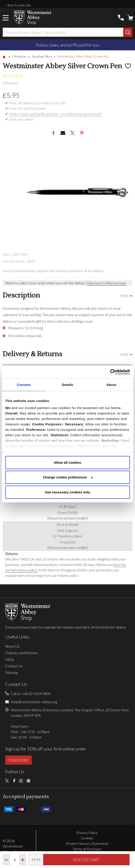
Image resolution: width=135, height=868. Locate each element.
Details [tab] (68, 384)
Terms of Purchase (87, 849)
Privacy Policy (87, 833)
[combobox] (63, 32)
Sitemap (12, 672)
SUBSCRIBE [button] (18, 760)
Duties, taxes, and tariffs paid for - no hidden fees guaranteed (55, 114)
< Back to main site (18, 5)
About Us (12, 646)
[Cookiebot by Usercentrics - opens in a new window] (110, 372)
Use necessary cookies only (67, 492)
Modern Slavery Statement (87, 843)
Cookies (87, 838)
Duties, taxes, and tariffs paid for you (67, 45)
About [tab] (111, 384)
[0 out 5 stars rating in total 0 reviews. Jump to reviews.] (14, 80)
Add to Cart (86, 860)
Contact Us (14, 666)
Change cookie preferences (68, 477)
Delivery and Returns (21, 653)
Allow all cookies (67, 462)
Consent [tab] (24, 384)
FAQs (10, 659)
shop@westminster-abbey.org (34, 702)
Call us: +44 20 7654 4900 (31, 694)
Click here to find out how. (107, 283)
